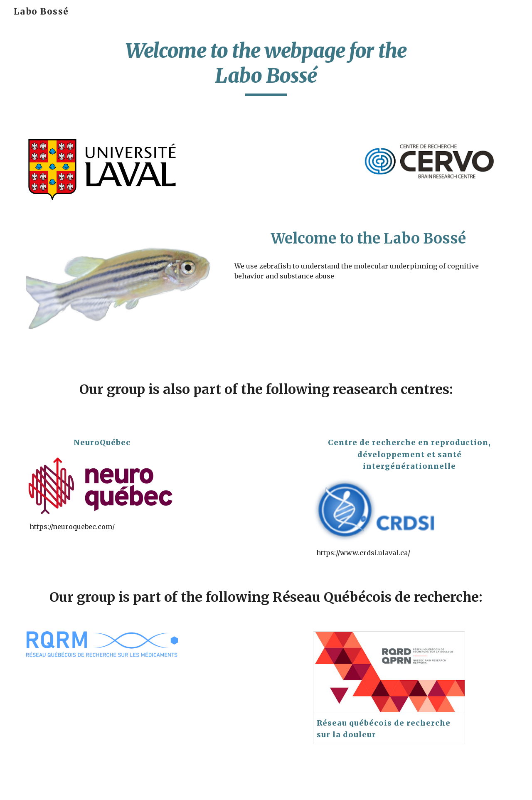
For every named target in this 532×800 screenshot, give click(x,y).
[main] (266, 67)
